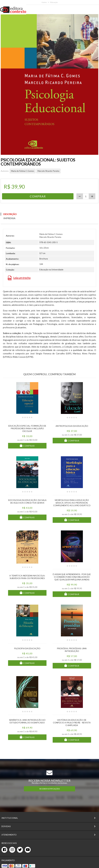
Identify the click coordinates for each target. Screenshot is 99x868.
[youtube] (28, 850)
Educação (54, 2)
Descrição (10, 214)
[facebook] (4, 850)
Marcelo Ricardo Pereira (48, 171)
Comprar (29, 446)
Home (44, 2)
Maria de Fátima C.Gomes (23, 171)
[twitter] (20, 850)
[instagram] (12, 850)
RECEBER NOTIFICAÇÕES (50, 789)
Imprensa (9, 218)
